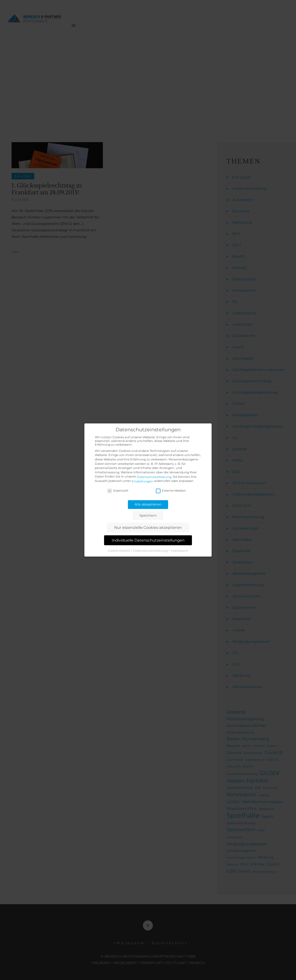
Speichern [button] (148, 515)
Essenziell (118, 490)
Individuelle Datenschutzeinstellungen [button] (148, 540)
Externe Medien (171, 490)
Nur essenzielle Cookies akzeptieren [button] (148, 527)
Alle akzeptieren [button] (148, 504)
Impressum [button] (180, 550)
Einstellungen (142, 481)
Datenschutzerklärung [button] (151, 550)
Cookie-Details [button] (119, 550)
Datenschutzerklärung (154, 477)
